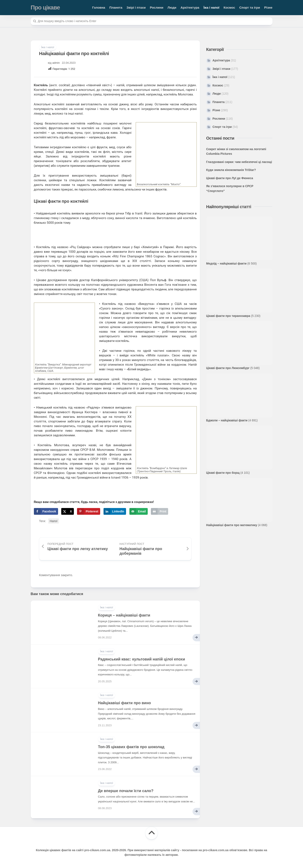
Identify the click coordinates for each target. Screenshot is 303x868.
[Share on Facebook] (46, 511)
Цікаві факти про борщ (223, 473)
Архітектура (190, 7)
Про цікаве (45, 7)
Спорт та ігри (250, 7)
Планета (116, 7)
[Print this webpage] (159, 511)
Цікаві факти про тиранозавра (228, 316)
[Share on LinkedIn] (115, 511)
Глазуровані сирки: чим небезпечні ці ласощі (239, 162)
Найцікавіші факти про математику (232, 525)
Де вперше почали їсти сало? (126, 791)
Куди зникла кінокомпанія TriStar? (231, 170)
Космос (229, 7)
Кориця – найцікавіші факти (124, 615)
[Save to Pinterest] (89, 511)
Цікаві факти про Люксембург (228, 368)
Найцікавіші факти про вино (125, 703)
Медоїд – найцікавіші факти (226, 263)
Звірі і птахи (136, 7)
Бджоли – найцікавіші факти (227, 420)
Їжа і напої (211, 7)
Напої (54, 521)
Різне (268, 7)
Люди (172, 7)
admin (56, 63)
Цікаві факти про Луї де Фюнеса (230, 178)
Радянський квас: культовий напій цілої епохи (142, 659)
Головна (99, 7)
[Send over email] (139, 511)
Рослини (157, 7)
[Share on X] (67, 511)
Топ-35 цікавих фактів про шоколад (131, 747)
